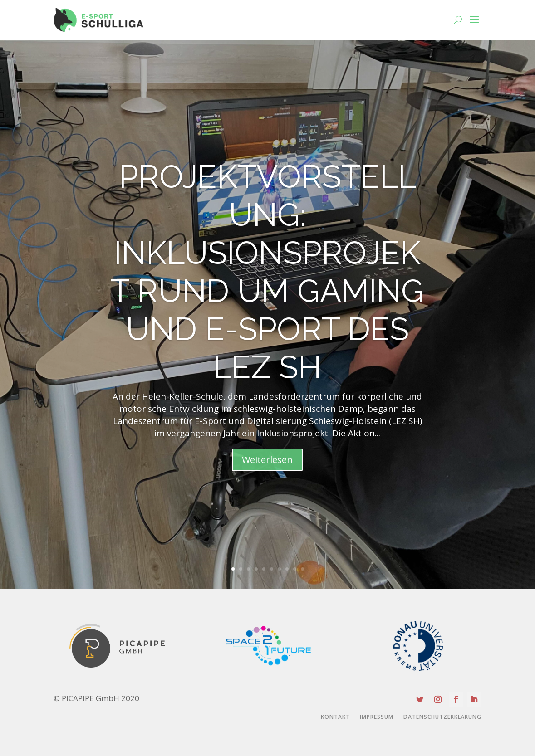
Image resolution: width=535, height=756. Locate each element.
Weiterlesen (267, 460)
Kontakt (335, 717)
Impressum (377, 717)
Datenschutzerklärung (442, 717)
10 (302, 569)
